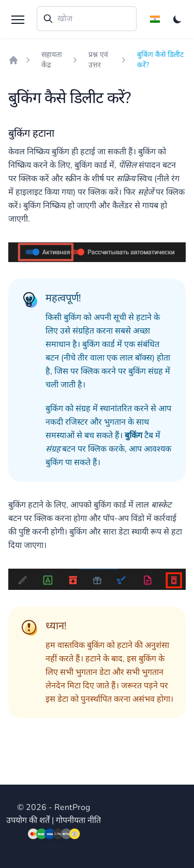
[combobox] (87, 19)
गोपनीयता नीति (78, 820)
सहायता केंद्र (52, 60)
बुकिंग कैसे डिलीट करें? (160, 60)
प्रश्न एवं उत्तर (98, 60)
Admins (54, 846)
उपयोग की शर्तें (28, 820)
